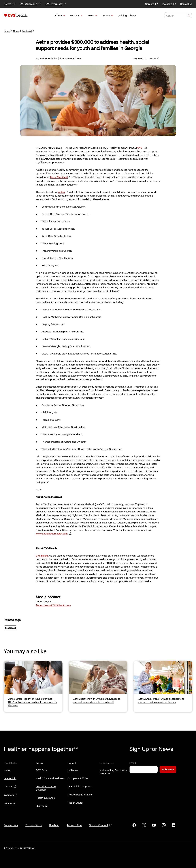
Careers (151, 4)
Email (133, 763)
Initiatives (73, 769)
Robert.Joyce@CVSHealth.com (53, 605)
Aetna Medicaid (61, 177)
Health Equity (75, 801)
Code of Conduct (100, 821)
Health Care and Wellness (50, 777)
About (58, 15)
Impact (106, 15)
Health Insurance (45, 796)
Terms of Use (74, 821)
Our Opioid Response (80, 785)
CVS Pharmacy (56, 4)
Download (140, 58)
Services (75, 15)
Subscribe (168, 769)
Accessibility (11, 821)
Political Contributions (80, 793)
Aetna (63, 192)
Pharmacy (41, 805)
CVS (142, 148)
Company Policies (78, 777)
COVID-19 (41, 769)
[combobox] (178, 15)
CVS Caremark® (30, 4)
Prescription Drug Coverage (46, 787)
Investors (169, 4)
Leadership (10, 777)
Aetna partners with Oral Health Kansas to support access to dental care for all (97, 700)
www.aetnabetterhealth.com (54, 534)
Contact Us (186, 4)
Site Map (54, 821)
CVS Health (42, 556)
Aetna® (9, 4)
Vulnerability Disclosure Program (113, 771)
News (91, 15)
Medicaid (28, 31)
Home (8, 31)
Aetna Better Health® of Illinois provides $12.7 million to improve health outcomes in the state (33, 702)
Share (154, 58)
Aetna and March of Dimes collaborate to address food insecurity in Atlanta (161, 700)
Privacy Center (34, 821)
